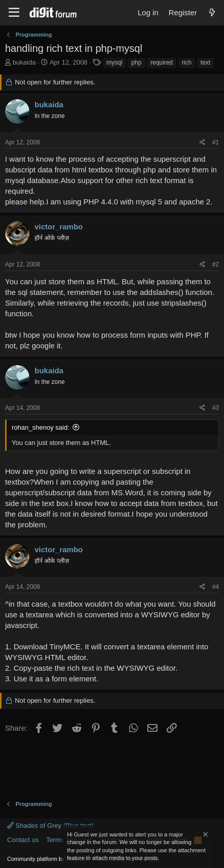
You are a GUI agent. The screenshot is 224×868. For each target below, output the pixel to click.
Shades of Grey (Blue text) (50, 826)
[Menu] (14, 13)
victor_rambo (59, 227)
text (205, 63)
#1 (216, 142)
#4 (216, 587)
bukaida (24, 62)
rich (187, 63)
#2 (216, 264)
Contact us (23, 840)
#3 (216, 408)
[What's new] (212, 12)
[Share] (202, 143)
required (162, 63)
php (137, 63)
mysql (115, 63)
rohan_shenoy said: (40, 427)
